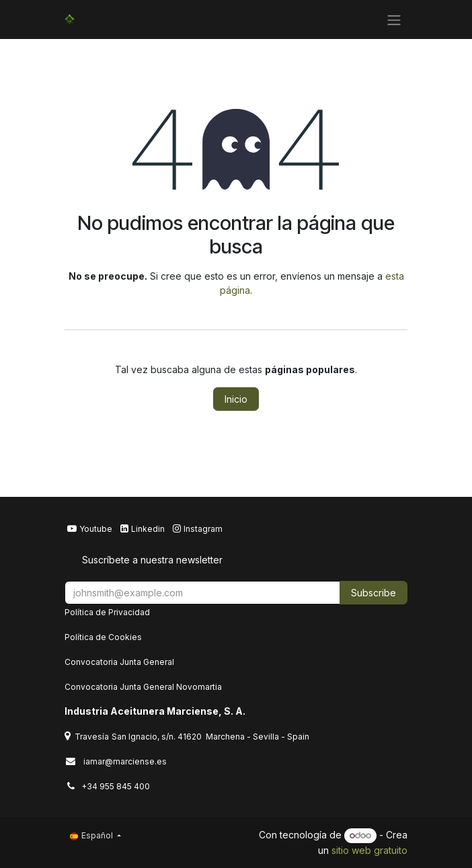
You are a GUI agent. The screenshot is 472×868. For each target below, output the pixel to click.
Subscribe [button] (373, 593)
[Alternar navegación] (394, 19)
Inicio (236, 399)
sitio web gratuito (369, 850)
